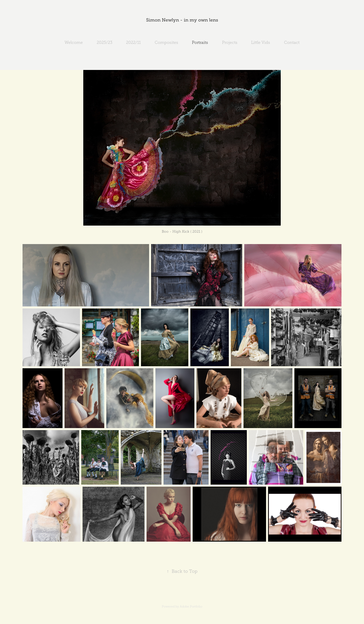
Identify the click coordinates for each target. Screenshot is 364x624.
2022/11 (133, 42)
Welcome (74, 42)
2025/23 (105, 42)
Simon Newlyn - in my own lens (182, 20)
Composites (166, 42)
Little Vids (261, 42)
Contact (292, 42)
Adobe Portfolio (191, 607)
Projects (230, 42)
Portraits (200, 42)
